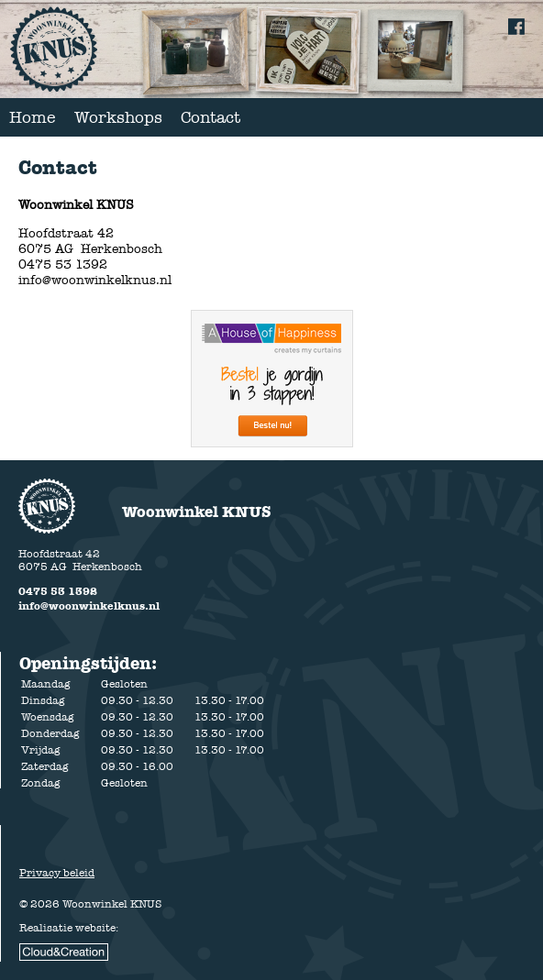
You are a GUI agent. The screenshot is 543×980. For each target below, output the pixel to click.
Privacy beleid (57, 873)
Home (33, 117)
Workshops (118, 117)
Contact (211, 117)
